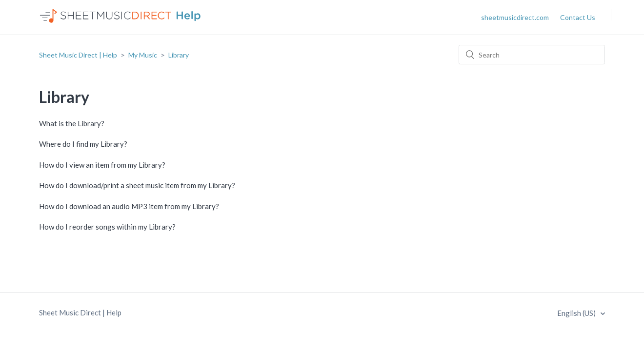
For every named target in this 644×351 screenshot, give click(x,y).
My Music (143, 55)
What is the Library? (72, 123)
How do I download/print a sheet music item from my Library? (137, 185)
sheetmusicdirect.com (515, 17)
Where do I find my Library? (83, 144)
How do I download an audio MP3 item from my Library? (129, 206)
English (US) (577, 313)
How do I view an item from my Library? (102, 165)
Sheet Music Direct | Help (78, 55)
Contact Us (578, 17)
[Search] (532, 55)
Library (179, 55)
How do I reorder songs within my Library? (107, 227)
